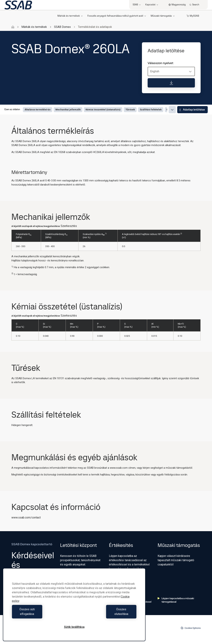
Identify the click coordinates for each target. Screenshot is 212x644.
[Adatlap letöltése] (171, 83)
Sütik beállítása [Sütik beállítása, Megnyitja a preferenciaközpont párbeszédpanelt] (74, 627)
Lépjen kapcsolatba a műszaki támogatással (176, 600)
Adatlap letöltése (192, 110)
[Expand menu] (172, 110)
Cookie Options (191, 628)
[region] (74, 607)
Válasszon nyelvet (160, 63)
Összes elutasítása (106, 614)
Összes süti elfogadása (42, 614)
